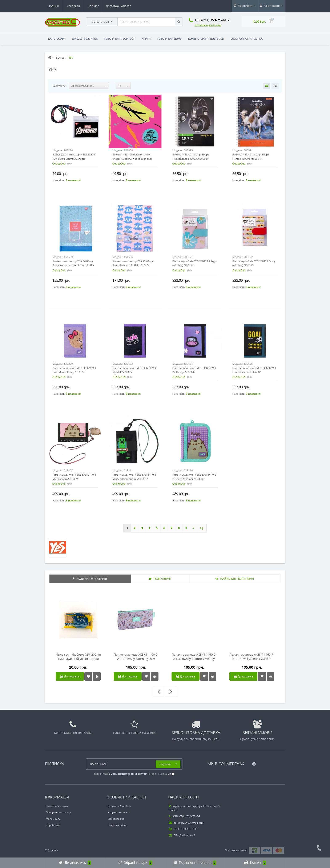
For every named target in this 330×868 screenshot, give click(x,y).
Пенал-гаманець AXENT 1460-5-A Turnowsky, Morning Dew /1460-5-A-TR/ (136, 657)
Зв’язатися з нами (57, 806)
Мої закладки (116, 819)
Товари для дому (169, 39)
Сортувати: (59, 86)
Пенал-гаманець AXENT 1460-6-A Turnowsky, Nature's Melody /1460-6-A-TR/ (194, 657)
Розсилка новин (118, 825)
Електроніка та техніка (247, 39)
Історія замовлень (119, 812)
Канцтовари (57, 39)
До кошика (70, 676)
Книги (146, 39)
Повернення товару (58, 812)
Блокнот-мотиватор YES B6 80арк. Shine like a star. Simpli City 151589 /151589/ (73, 265)
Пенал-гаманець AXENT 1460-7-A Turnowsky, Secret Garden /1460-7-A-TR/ (252, 657)
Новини (105, 6)
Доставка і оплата (79, 6)
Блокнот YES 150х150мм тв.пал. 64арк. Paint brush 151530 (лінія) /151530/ (132, 159)
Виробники (53, 825)
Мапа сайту (53, 819)
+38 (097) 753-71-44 (184, 816)
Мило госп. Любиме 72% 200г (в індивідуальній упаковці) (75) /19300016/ (78, 657)
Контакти (125, 6)
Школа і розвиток (85, 39)
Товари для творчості (120, 39)
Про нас (53, 6)
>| (202, 528)
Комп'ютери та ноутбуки (206, 39)
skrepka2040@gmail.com (186, 823)
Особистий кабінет (119, 806)
